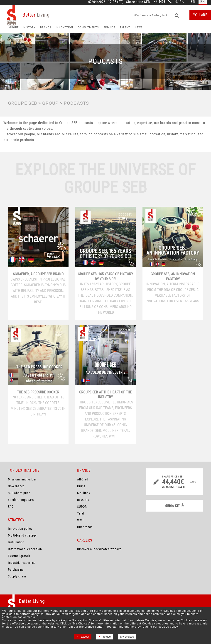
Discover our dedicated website (99, 549)
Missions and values (22, 479)
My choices (127, 637)
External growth (19, 556)
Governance (16, 486)
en (203, 2)
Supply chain (17, 576)
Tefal (81, 513)
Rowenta (83, 500)
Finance (109, 27)
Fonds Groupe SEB (21, 500)
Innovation (64, 27)
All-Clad (83, 479)
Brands (46, 27)
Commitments (88, 27)
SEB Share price (19, 493)
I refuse (104, 637)
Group (14, 27)
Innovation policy (20, 529)
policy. (174, 627)
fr (193, 2)
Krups (81, 486)
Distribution (16, 542)
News (139, 27)
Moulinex (84, 493)
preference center (91, 627)
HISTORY (29, 27)
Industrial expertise (22, 563)
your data (9, 614)
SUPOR (82, 507)
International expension (25, 549)
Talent (125, 27)
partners (44, 611)
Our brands (85, 527)
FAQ (11, 507)
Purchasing (16, 569)
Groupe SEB (22, 103)
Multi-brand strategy (22, 535)
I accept (83, 637)
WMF (81, 520)
